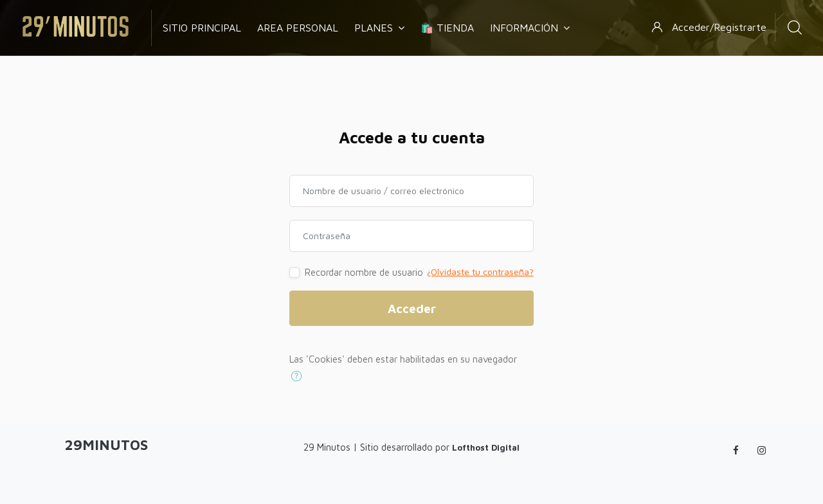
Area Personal (298, 28)
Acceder (412, 309)
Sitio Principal (202, 28)
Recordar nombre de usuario (364, 272)
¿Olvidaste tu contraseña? (480, 272)
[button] (299, 376)
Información (530, 28)
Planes (379, 28)
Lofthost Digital (486, 447)
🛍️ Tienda (447, 28)
